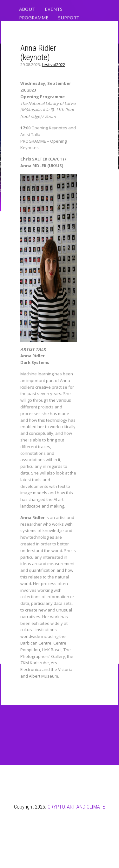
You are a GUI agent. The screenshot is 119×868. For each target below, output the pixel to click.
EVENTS (54, 9)
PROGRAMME (34, 17)
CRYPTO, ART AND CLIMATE (76, 807)
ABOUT (27, 9)
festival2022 (53, 65)
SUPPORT (69, 17)
